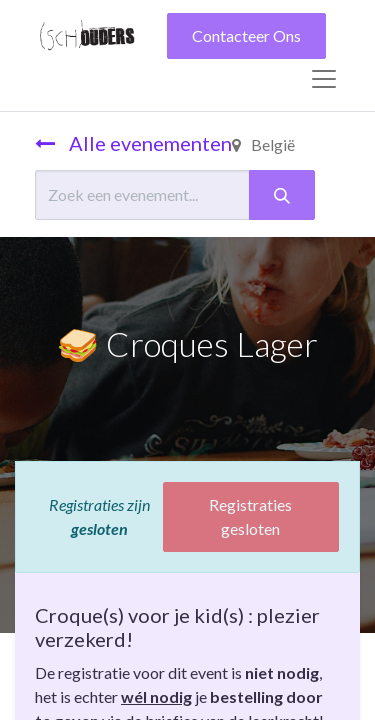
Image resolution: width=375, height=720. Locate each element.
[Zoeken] (282, 195)
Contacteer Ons (246, 35)
